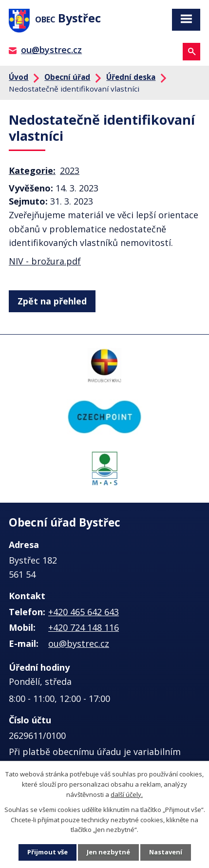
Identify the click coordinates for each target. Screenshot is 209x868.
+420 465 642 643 (84, 612)
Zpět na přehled (52, 301)
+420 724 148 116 (84, 627)
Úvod (19, 77)
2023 (70, 170)
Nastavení (166, 852)
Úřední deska (131, 77)
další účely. (127, 794)
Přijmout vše (47, 852)
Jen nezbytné (108, 852)
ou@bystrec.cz (51, 50)
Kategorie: (32, 170)
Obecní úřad (67, 77)
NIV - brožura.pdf (45, 261)
